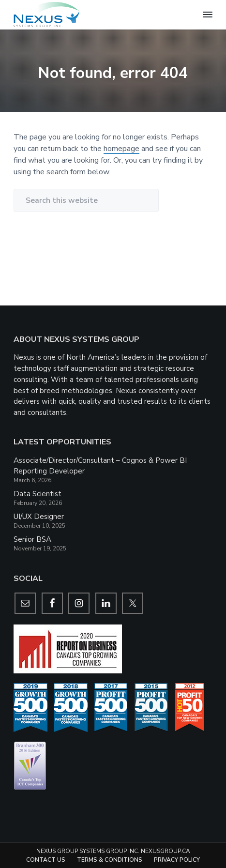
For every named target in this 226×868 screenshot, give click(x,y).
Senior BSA (32, 539)
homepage (121, 149)
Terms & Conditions (110, 860)
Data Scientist (38, 494)
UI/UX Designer (39, 517)
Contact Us (46, 860)
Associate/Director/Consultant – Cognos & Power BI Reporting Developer (100, 466)
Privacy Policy (177, 860)
